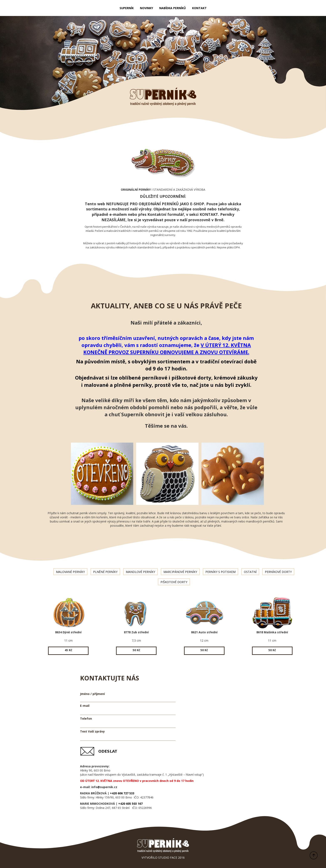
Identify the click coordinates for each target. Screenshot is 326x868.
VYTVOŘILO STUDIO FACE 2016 (163, 858)
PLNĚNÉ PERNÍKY (105, 572)
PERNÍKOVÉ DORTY (278, 572)
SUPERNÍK (127, 8)
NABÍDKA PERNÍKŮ (173, 8)
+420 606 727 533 (122, 793)
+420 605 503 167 (130, 804)
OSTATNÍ (250, 572)
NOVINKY (146, 8)
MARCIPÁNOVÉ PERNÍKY (180, 572)
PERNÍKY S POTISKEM (220, 572)
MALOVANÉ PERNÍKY (70, 572)
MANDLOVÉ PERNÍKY (140, 572)
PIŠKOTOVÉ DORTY (174, 582)
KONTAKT (199, 8)
